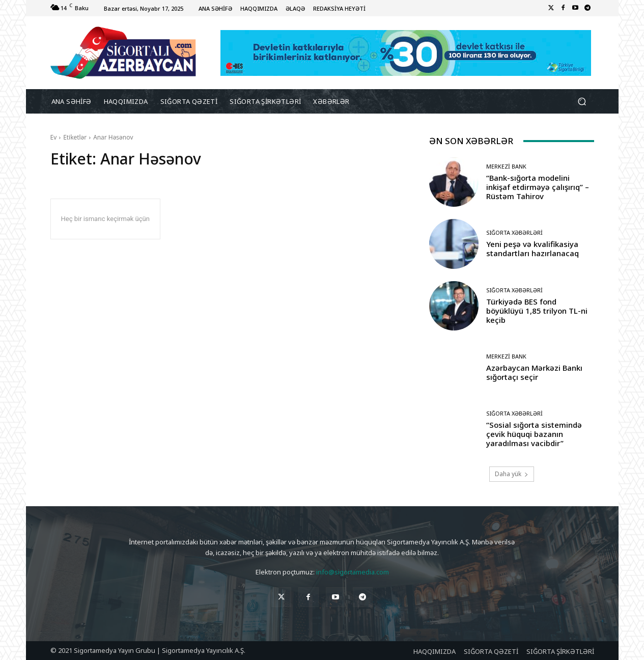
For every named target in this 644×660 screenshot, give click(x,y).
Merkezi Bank (506, 166)
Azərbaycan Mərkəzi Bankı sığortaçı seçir (534, 372)
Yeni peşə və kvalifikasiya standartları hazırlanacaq (533, 249)
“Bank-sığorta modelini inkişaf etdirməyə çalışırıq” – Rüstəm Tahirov (538, 187)
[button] (582, 102)
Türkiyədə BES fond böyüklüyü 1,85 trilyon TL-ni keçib (537, 311)
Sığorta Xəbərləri (514, 232)
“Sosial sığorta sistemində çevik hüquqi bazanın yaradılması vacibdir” (534, 434)
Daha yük (512, 474)
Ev (54, 137)
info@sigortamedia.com (353, 572)
